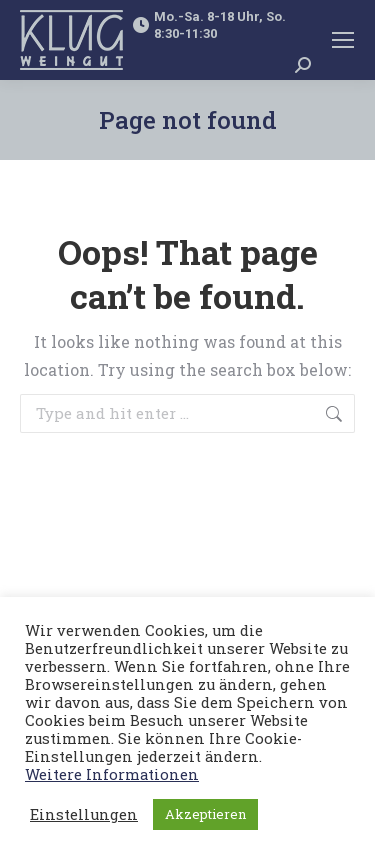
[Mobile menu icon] (343, 40)
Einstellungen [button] (84, 815)
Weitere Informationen (112, 774)
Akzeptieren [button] (205, 814)
